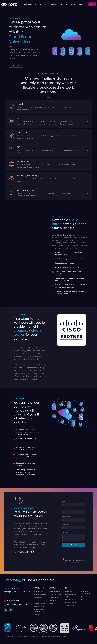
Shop (73, 4)
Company (66, 509)
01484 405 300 (26, 552)
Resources (63, 4)
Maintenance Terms (71, 603)
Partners (53, 4)
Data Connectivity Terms (71, 596)
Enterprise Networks (40, 604)
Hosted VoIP (38, 598)
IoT (35, 601)
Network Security (40, 607)
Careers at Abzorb (55, 595)
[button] (30, 5)
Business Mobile (39, 592)
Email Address (67, 517)
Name (65, 501)
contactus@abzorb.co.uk (17, 605)
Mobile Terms (69, 592)
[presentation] (77, 553)
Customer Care (54, 598)
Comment (66, 532)
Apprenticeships (55, 592)
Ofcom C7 (83, 597)
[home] (9, 4)
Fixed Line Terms (70, 600)
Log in (92, 4)
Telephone (66, 525)
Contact (81, 4)
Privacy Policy (69, 606)
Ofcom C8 (83, 600)
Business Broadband (41, 595)
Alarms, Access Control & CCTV (39, 611)
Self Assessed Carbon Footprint (85, 593)
